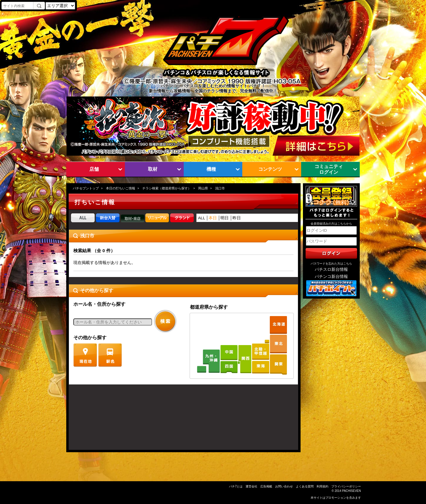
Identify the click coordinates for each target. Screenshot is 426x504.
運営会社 (251, 486)
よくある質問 (305, 486)
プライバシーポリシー (346, 486)
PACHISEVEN (351, 491)
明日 (225, 218)
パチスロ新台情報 (331, 269)
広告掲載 (266, 486)
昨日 (237, 218)
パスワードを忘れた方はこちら (331, 264)
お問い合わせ (284, 486)
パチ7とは (236, 486)
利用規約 (322, 486)
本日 (213, 218)
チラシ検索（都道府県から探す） (167, 188)
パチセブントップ (86, 188)
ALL (201, 218)
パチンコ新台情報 (331, 277)
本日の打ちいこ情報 (121, 188)
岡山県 (203, 188)
